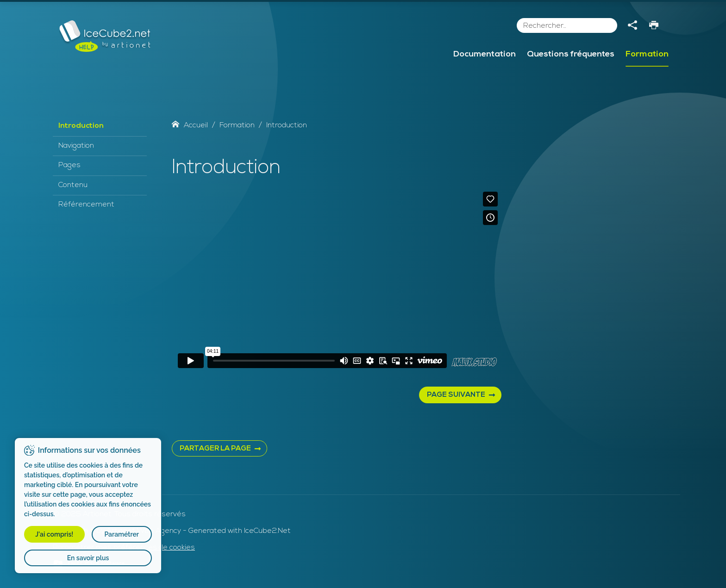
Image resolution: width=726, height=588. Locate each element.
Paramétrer (122, 534)
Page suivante (456, 395)
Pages (69, 165)
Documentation (485, 54)
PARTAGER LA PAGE (215, 449)
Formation (647, 54)
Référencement (86, 205)
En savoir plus (88, 558)
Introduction (81, 126)
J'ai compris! (54, 534)
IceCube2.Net (267, 531)
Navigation (76, 146)
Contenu (73, 185)
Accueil (190, 125)
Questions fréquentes (571, 54)
